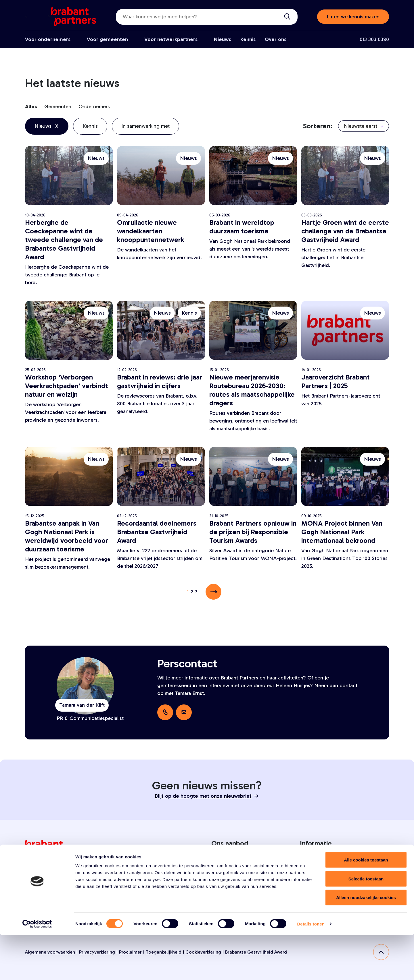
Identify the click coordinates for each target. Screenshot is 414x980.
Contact (309, 887)
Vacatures (310, 872)
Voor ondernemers (48, 39)
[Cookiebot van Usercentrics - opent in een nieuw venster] (37, 969)
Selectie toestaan (366, 924)
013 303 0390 (374, 39)
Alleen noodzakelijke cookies (366, 942)
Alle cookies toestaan (366, 905)
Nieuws (223, 39)
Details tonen (311, 969)
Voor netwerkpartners (171, 39)
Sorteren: (318, 126)
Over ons (276, 39)
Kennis (248, 39)
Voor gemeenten (107, 39)
